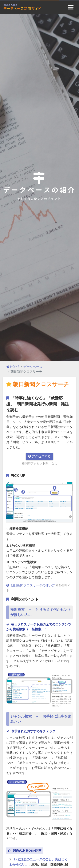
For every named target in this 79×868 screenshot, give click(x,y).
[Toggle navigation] (71, 7)
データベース (33, 367)
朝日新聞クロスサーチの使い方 (31, 585)
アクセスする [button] (39, 456)
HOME (13, 367)
